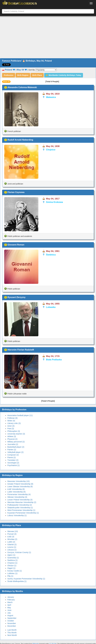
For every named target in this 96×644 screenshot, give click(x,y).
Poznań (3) (12, 534)
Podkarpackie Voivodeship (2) (20, 505)
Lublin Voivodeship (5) (16, 492)
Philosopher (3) (14, 431)
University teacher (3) (16, 434)
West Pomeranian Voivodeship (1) (21, 510)
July (9, 613)
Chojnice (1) (12, 563)
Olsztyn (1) (12, 566)
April (9, 605)
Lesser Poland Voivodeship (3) (20, 500)
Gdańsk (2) (12, 544)
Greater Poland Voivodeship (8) (20, 484)
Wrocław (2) (12, 539)
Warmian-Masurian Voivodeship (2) (22, 502)
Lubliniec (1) (12, 573)
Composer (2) (13, 455)
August (10, 615)
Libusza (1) (12, 550)
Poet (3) (11, 429)
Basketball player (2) (16, 447)
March (10, 602)
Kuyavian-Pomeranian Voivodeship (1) (23, 513)
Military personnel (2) (16, 442)
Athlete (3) (12, 436)
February (11, 600)
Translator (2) (13, 460)
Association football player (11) (20, 415)
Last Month (12, 630)
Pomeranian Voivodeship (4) (19, 494)
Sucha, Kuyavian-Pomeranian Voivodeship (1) (26, 579)
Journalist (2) (13, 444)
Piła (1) (10, 576)
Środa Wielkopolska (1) (17, 581)
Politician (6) (12, 418)
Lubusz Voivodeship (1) (17, 515)
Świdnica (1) (12, 560)
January (11, 597)
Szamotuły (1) (13, 558)
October (11, 621)
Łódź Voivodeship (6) (16, 489)
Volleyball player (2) (15, 452)
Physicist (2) (12, 439)
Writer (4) (11, 421)
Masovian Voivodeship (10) (18, 481)
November (12, 623)
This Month (12, 633)
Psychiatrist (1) (14, 465)
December (12, 626)
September (12, 618)
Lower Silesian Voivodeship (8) (20, 487)
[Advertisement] (48, 37)
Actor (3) (11, 426)
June (9, 610)
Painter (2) (12, 450)
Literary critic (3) (14, 423)
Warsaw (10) (13, 531)
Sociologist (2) (13, 463)
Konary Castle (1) (15, 571)
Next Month (12, 635)
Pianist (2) (12, 457)
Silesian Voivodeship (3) (17, 497)
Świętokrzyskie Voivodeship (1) (20, 508)
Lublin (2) (11, 542)
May (9, 608)
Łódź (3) (11, 537)
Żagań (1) (11, 568)
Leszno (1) (12, 547)
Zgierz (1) (11, 555)
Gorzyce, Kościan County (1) (19, 552)
